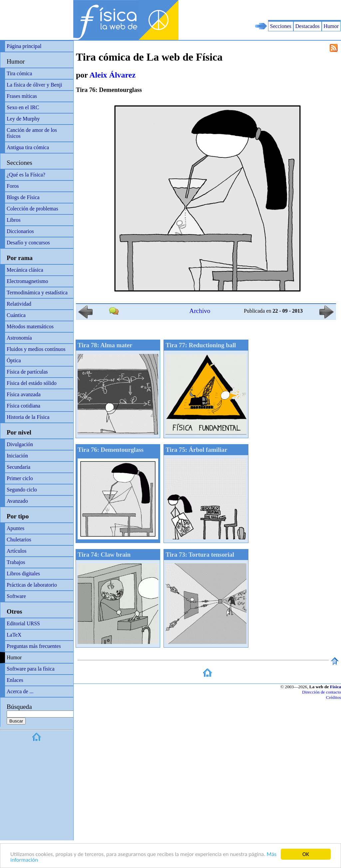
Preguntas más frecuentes (34, 646)
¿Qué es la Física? (26, 175)
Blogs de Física (23, 197)
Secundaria (18, 467)
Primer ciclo (20, 478)
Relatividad (19, 304)
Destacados (308, 26)
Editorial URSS (23, 623)
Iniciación (17, 456)
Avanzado (17, 501)
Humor (331, 26)
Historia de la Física (28, 417)
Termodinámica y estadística (37, 292)
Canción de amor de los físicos (32, 133)
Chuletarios (19, 540)
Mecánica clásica (25, 270)
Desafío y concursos (28, 243)
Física (336, 687)
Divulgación (20, 444)
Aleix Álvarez (112, 75)
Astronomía (19, 338)
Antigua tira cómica (28, 147)
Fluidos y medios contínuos (36, 349)
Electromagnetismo (27, 281)
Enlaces (15, 680)
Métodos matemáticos (30, 326)
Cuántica (16, 315)
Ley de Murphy (23, 119)
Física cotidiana (23, 406)
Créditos (334, 697)
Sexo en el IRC (23, 107)
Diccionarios (20, 231)
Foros (13, 186)
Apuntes (15, 528)
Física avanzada (24, 394)
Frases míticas (22, 96)
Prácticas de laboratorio (32, 585)
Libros (14, 220)
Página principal (24, 46)
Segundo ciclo (22, 490)
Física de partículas (27, 372)
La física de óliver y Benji (34, 85)
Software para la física (30, 669)
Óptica (14, 360)
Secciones (281, 26)
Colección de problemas (32, 209)
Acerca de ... (20, 691)
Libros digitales (23, 574)
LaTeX (14, 635)
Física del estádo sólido (32, 383)
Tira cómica (19, 73)
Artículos (17, 551)
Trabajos (16, 562)
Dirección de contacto (322, 692)
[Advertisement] (263, 10)
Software (16, 596)
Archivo (200, 311)
